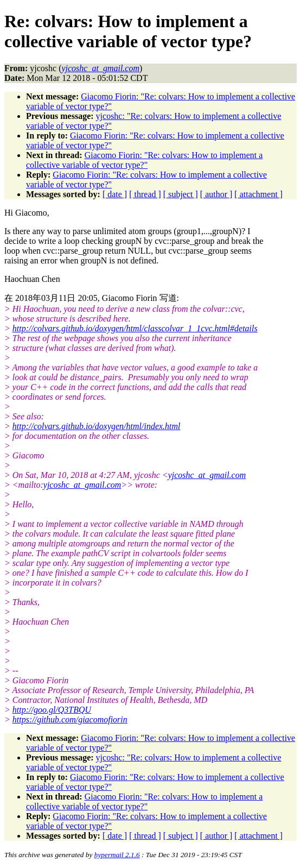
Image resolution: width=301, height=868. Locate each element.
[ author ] (216, 194)
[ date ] (115, 194)
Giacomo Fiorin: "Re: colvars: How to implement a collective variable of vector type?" (144, 160)
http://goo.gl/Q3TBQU (52, 710)
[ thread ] (145, 194)
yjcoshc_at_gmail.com (207, 475)
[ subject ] (181, 194)
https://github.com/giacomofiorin (70, 719)
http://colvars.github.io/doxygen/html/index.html (97, 426)
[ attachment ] (258, 194)
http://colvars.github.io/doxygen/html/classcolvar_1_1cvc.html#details (135, 328)
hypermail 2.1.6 (117, 855)
